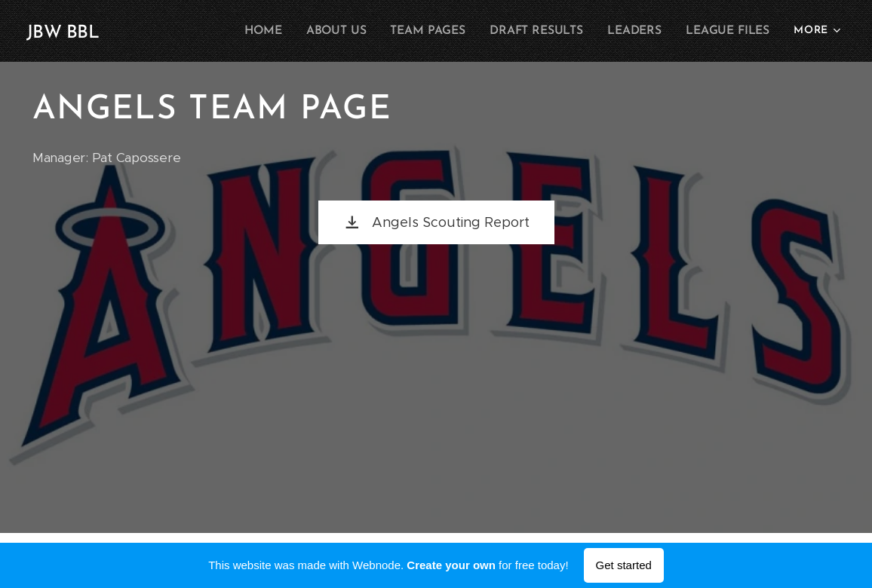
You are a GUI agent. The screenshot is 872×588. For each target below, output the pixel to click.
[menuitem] (279, 31)
